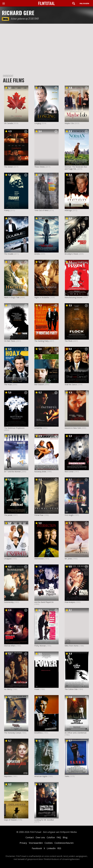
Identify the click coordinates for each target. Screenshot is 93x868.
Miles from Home (72, 646)
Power (37, 689)
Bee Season (39, 384)
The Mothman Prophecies (14, 428)
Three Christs (40, 167)
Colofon (51, 837)
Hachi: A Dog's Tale (12, 297)
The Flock (68, 341)
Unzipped (8, 559)
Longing (38, 123)
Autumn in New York (73, 428)
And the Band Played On (44, 602)
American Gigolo (41, 776)
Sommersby (9, 602)
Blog (65, 837)
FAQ (59, 837)
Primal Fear (39, 515)
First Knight (69, 515)
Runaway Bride (40, 472)
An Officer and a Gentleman (76, 733)
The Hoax (8, 384)
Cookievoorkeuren (64, 843)
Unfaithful (38, 428)
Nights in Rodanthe (42, 297)
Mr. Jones (68, 559)
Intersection (39, 559)
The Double (9, 254)
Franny (7, 210)
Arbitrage (68, 210)
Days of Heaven (10, 820)
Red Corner (69, 472)
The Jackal (8, 515)
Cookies (49, 843)
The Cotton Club (71, 689)
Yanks (67, 776)
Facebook (37, 848)
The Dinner (8, 167)
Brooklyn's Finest (71, 254)
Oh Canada (8, 123)
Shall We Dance (71, 384)
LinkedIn (51, 848)
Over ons (40, 837)
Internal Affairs (10, 646)
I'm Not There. (10, 341)
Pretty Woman (40, 646)
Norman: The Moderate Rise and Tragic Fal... (76, 168)
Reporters (8, 776)
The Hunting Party (41, 341)
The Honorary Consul (12, 733)
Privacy (23, 843)
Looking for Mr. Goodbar (44, 820)
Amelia (37, 254)
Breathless (39, 733)
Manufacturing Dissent (74, 297)
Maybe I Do (69, 123)
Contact (30, 837)
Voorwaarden (36, 843)
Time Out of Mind (41, 210)
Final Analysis (70, 602)
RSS (59, 848)
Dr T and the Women (12, 472)
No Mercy (8, 689)
